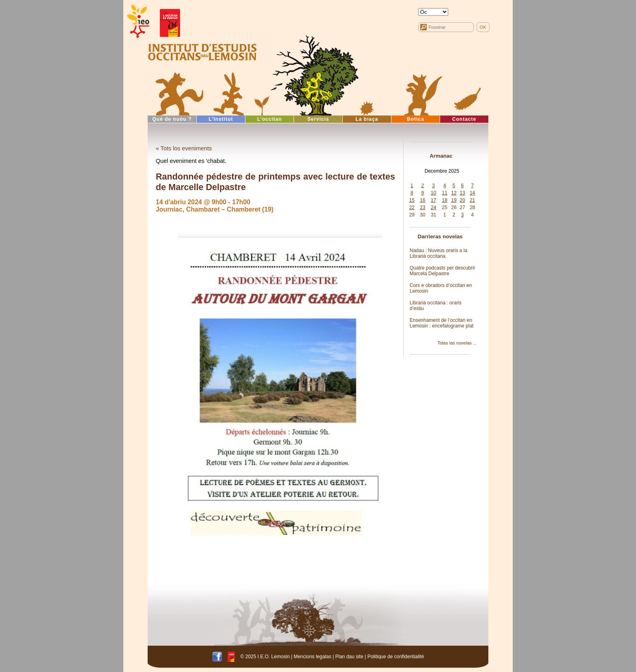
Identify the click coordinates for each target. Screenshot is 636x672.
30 (422, 215)
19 (454, 200)
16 (422, 200)
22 (412, 208)
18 (445, 200)
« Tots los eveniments (184, 148)
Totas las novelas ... (457, 343)
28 (472, 208)
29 (412, 215)
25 (445, 208)
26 (454, 208)
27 (462, 208)
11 (445, 193)
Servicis (318, 119)
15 (412, 200)
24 (433, 208)
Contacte (464, 119)
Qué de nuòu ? (172, 119)
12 (454, 193)
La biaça (367, 119)
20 (462, 200)
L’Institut (221, 119)
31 (433, 215)
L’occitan (270, 119)
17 (433, 200)
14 (472, 193)
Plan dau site (349, 657)
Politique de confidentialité (396, 657)
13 (462, 193)
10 (433, 193)
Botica (416, 119)
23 (422, 208)
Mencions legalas (313, 657)
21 (472, 200)
